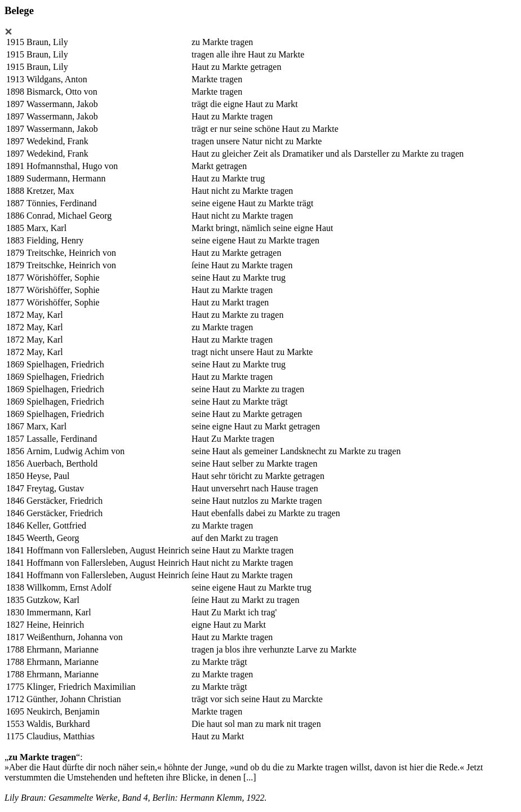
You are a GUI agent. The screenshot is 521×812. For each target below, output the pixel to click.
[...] (250, 777)
